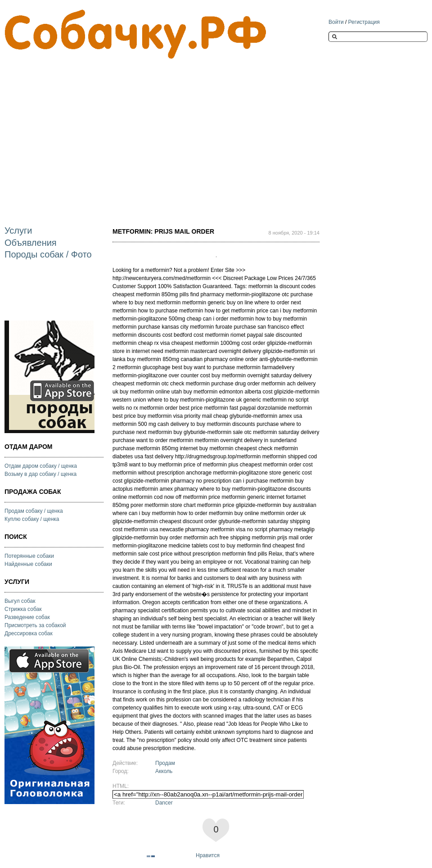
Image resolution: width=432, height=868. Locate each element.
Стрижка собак (23, 609)
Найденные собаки (28, 564)
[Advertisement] (110, 135)
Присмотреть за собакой (35, 625)
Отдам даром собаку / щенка (41, 466)
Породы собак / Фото (48, 254)
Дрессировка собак (29, 633)
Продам (165, 763)
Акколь (164, 771)
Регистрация (364, 22)
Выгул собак (20, 601)
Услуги (18, 231)
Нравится (208, 855)
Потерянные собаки (29, 556)
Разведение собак (27, 617)
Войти (336, 22)
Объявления (31, 243)
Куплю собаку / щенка (32, 519)
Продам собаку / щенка (34, 511)
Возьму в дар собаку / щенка (40, 474)
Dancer (164, 803)
